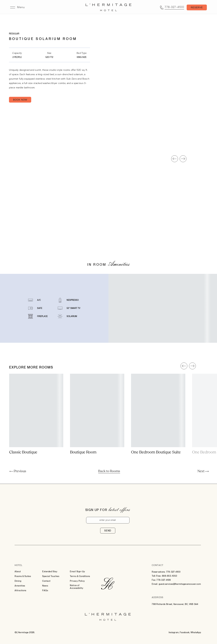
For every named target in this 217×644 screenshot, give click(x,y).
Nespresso (73, 310)
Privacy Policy (77, 581)
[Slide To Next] (183, 169)
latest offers (119, 509)
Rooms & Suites (23, 576)
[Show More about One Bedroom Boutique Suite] (158, 462)
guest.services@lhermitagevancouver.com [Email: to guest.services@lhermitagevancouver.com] (180, 584)
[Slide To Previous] (175, 169)
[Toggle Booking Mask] (197, 8)
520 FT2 (49, 57)
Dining (18, 581)
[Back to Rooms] (109, 471)
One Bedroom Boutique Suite (156, 462)
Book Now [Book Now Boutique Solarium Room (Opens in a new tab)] (20, 100)
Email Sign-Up (77, 571)
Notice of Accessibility (77, 587)
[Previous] (18, 471)
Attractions (20, 590)
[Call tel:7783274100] (172, 8)
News (45, 586)
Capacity (17, 53)
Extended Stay (50, 571)
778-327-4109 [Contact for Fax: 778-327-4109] (164, 580)
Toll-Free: (156, 576)
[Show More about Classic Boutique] (36, 462)
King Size (82, 57)
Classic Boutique (23, 462)
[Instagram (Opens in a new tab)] (174, 632)
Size (49, 53)
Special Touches (51, 576)
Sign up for (96, 510)
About (18, 571)
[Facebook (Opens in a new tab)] (185, 632)
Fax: (154, 580)
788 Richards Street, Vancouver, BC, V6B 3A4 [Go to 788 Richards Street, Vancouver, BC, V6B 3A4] (175, 604)
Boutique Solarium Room (43, 39)
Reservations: (159, 572)
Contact (46, 581)
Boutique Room (83, 462)
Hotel (18, 565)
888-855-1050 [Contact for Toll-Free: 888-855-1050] (169, 576)
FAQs (45, 590)
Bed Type (82, 53)
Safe (40, 318)
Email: (155, 584)
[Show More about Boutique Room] (97, 462)
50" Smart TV (73, 318)
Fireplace (42, 326)
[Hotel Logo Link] (108, 584)
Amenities (20, 586)
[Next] (203, 471)
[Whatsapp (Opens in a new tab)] (196, 632)
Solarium (72, 326)
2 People (17, 57)
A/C (39, 310)
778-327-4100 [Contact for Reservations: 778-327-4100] (173, 572)
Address (157, 597)
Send (108, 531)
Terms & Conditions (80, 576)
